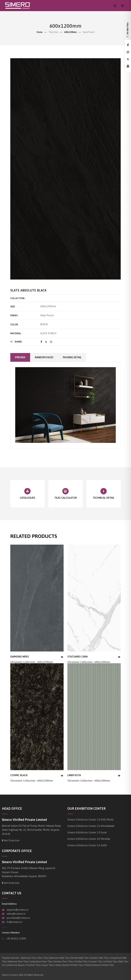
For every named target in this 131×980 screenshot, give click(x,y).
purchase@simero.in (18, 918)
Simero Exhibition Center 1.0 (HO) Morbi (90, 820)
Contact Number (11, 933)
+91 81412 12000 (16, 938)
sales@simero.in (16, 914)
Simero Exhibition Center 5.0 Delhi (87, 845)
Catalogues (28, 498)
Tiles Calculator (66, 498)
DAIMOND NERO (20, 657)
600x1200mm (70, 32)
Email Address (9, 904)
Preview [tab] (20, 357)
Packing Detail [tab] (72, 357)
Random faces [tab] (44, 357)
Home (40, 32)
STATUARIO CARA (78, 657)
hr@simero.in (14, 922)
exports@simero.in (18, 910)
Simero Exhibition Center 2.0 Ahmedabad (91, 826)
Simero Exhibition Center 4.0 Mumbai (89, 839)
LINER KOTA (74, 775)
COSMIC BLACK (19, 775)
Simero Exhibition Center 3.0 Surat (87, 832)
